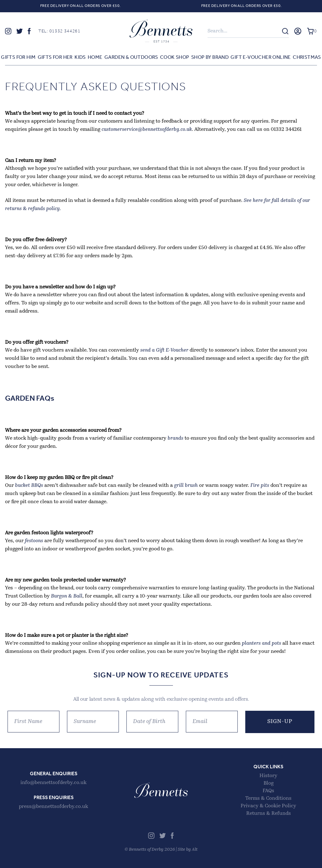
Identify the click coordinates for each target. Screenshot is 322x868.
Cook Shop (175, 58)
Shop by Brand (210, 58)
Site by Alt (188, 850)
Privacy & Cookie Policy (268, 806)
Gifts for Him (18, 58)
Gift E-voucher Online (261, 58)
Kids (80, 58)
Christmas (307, 58)
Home (95, 58)
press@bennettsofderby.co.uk (53, 807)
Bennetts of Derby (161, 31)
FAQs (268, 791)
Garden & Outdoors (131, 58)
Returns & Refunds (269, 814)
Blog (269, 783)
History (268, 776)
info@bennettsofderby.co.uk (53, 783)
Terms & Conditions (268, 798)
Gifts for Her (55, 58)
